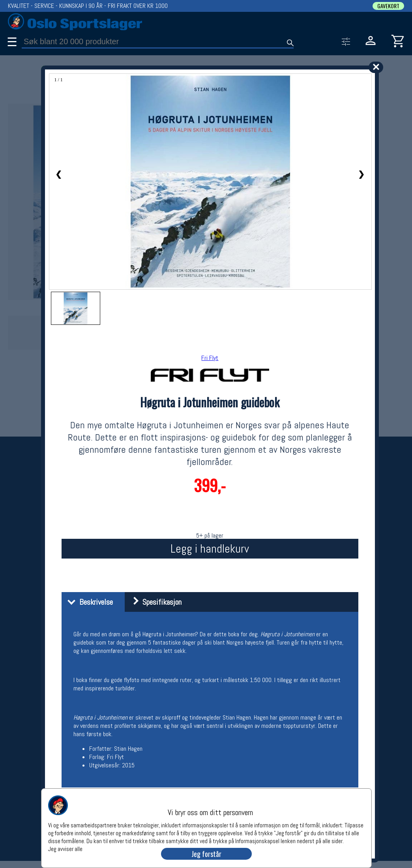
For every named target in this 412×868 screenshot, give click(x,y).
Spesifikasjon (154, 602)
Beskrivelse (88, 602)
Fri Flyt (210, 358)
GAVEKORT (388, 6)
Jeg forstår (206, 854)
